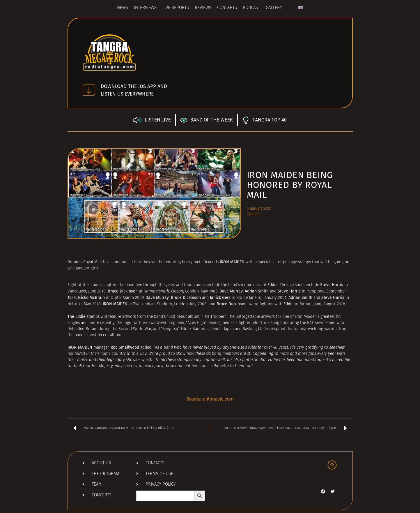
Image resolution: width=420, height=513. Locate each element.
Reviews (203, 8)
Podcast (251, 8)
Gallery (274, 8)
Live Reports (176, 8)
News (123, 8)
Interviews (145, 8)
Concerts (227, 8)
